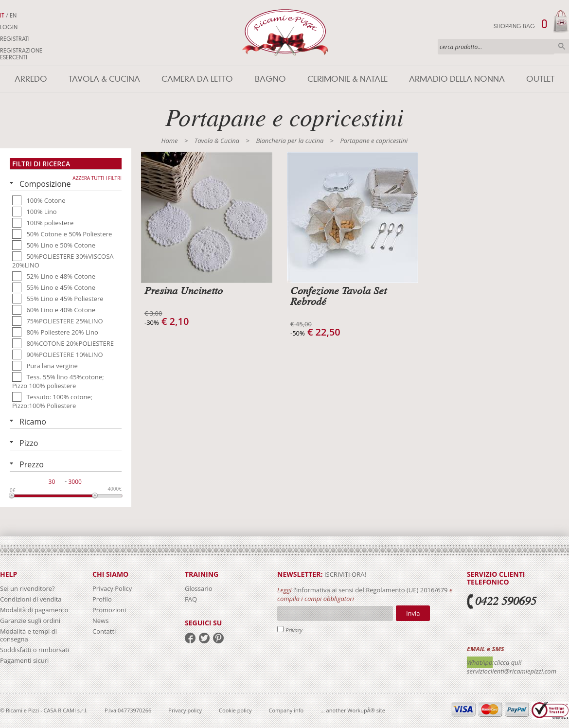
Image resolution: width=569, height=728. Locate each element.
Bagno (270, 79)
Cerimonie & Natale (347, 79)
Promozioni (109, 610)
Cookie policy (235, 710)
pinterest (218, 638)
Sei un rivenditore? (27, 588)
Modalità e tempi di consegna (28, 635)
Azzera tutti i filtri (97, 178)
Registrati (15, 39)
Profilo (102, 599)
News (100, 621)
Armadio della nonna (457, 79)
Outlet (540, 79)
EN (13, 16)
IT (2, 16)
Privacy (294, 630)
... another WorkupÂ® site (353, 710)
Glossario (199, 588)
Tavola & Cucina (104, 79)
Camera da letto (197, 79)
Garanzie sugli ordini (30, 621)
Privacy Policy (112, 588)
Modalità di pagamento (34, 610)
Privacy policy (185, 710)
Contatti (104, 631)
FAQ (191, 599)
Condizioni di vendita (31, 599)
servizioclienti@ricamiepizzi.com (512, 671)
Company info (286, 710)
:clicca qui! (507, 662)
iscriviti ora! (345, 574)
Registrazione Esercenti (21, 54)
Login (9, 27)
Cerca (562, 46)
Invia (413, 613)
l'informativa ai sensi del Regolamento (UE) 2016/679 (371, 590)
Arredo (31, 79)
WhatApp (480, 662)
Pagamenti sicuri (24, 660)
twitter (204, 638)
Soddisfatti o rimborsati (35, 650)
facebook (190, 638)
